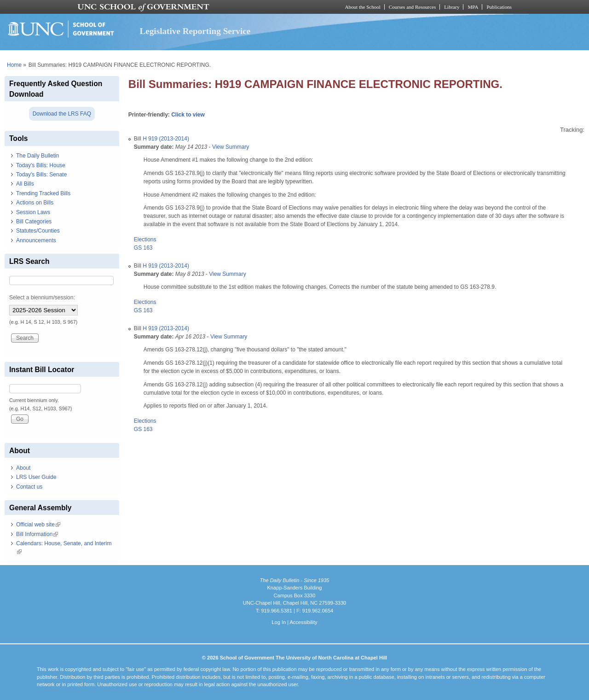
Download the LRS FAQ (62, 114)
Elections (145, 239)
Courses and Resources (412, 7)
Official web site (38, 525)
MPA (473, 7)
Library (452, 7)
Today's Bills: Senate (41, 175)
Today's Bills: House (41, 165)
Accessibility (303, 622)
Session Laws (33, 212)
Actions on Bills (35, 203)
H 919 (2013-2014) (166, 139)
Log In (279, 622)
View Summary (231, 147)
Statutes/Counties (38, 231)
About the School (363, 7)
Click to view (188, 115)
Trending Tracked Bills (43, 193)
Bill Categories (34, 222)
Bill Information (37, 534)
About (23, 468)
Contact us (29, 487)
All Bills (25, 184)
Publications (499, 7)
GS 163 (143, 248)
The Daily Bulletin (38, 156)
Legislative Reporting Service (195, 31)
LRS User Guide (36, 477)
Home (14, 65)
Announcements (36, 240)
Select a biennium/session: (42, 297)
